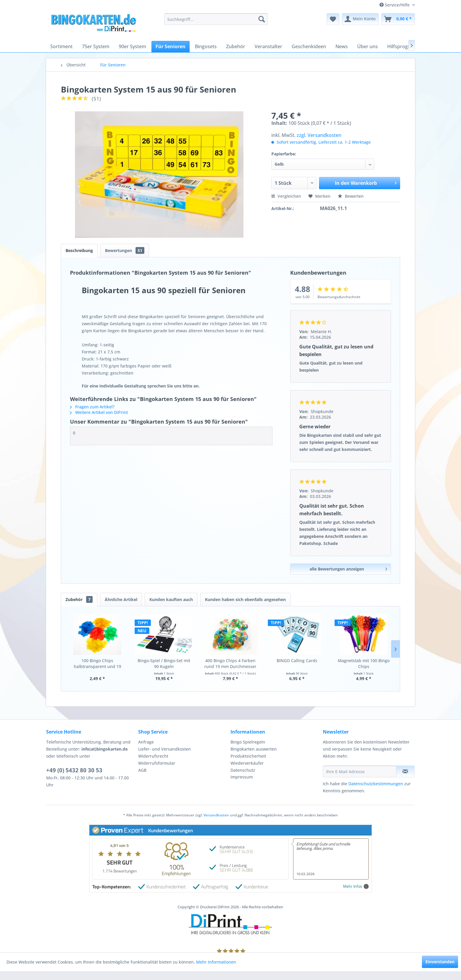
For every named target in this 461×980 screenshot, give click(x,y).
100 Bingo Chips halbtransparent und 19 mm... (97, 664)
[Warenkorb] (398, 19)
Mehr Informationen (216, 962)
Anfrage (146, 742)
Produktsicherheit (248, 756)
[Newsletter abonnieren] (405, 771)
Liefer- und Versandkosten (164, 749)
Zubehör (79, 599)
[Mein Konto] (360, 19)
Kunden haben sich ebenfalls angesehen (245, 599)
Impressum (242, 777)
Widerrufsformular (157, 763)
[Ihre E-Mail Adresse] (360, 771)
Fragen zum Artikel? (92, 407)
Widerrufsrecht (153, 756)
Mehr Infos (356, 886)
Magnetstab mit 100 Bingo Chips (364, 663)
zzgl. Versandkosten (319, 135)
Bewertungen (125, 250)
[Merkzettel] (333, 19)
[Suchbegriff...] (216, 19)
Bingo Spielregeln (248, 742)
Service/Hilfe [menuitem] (395, 5)
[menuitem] (216, 19)
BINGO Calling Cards (297, 661)
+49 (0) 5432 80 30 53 (74, 770)
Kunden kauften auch (171, 599)
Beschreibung (79, 250)
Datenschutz (243, 770)
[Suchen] (262, 19)
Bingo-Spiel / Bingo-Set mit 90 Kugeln (164, 663)
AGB (142, 770)
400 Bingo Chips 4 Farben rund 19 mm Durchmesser (230, 663)
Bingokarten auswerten (254, 749)
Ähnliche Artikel (121, 599)
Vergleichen (286, 196)
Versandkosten (216, 815)
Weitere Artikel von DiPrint (99, 412)
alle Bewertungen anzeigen (348, 568)
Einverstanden (440, 962)
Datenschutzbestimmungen (376, 784)
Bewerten (351, 196)
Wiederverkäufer (247, 763)
